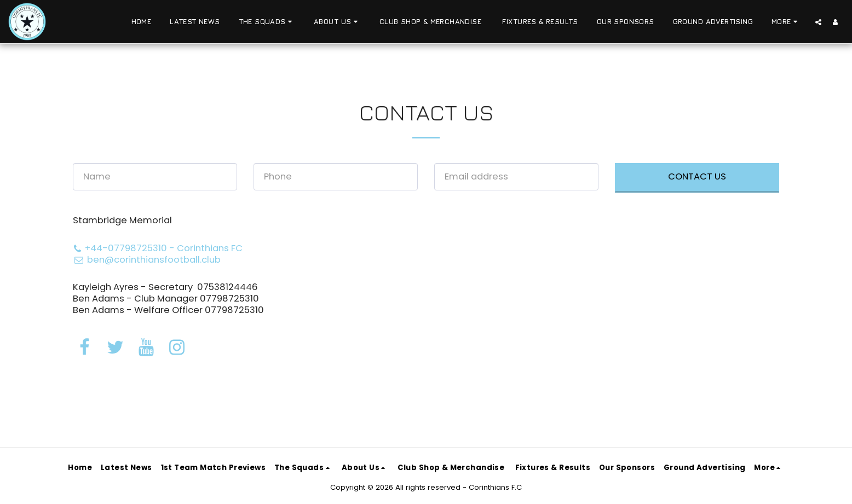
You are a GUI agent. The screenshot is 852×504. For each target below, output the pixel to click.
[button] (267, 22)
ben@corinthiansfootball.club (147, 260)
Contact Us (697, 176)
